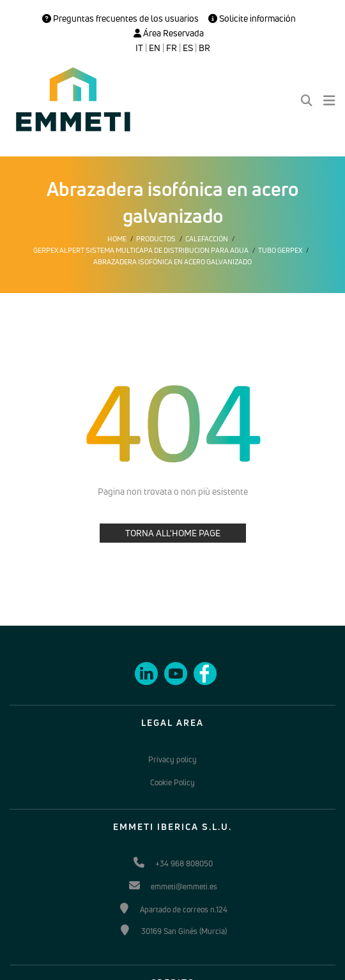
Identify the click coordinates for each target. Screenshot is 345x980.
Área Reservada (169, 33)
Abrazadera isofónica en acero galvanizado (172, 262)
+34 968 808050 (184, 863)
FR (172, 48)
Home (117, 239)
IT (139, 48)
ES (188, 48)
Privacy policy (172, 759)
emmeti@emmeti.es (184, 886)
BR (204, 48)
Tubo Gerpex (280, 250)
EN (155, 48)
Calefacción (207, 239)
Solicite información (252, 19)
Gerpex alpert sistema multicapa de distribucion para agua (141, 250)
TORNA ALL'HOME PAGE (173, 533)
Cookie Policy (172, 782)
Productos (156, 239)
